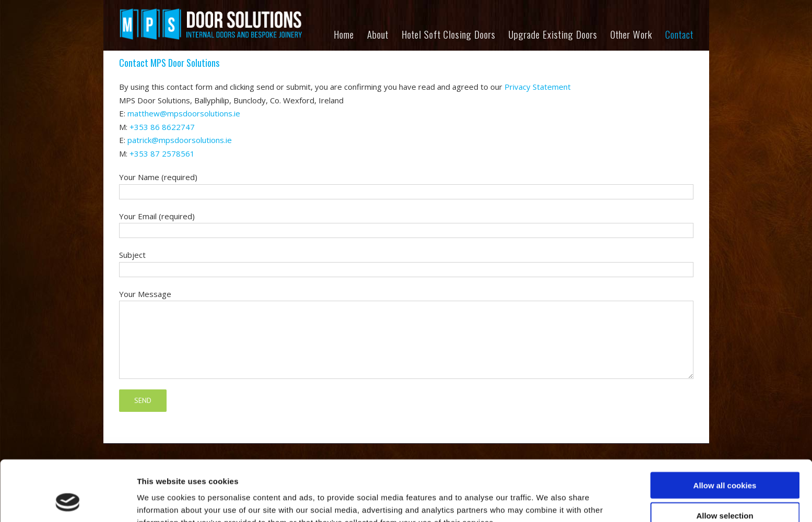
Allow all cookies (725, 430)
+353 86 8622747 (162, 127)
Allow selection (725, 461)
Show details (548, 501)
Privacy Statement (538, 87)
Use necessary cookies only (725, 491)
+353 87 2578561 (162, 153)
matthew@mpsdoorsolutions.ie (184, 113)
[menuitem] (350, 37)
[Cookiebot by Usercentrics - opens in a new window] (68, 502)
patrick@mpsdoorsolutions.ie (180, 140)
